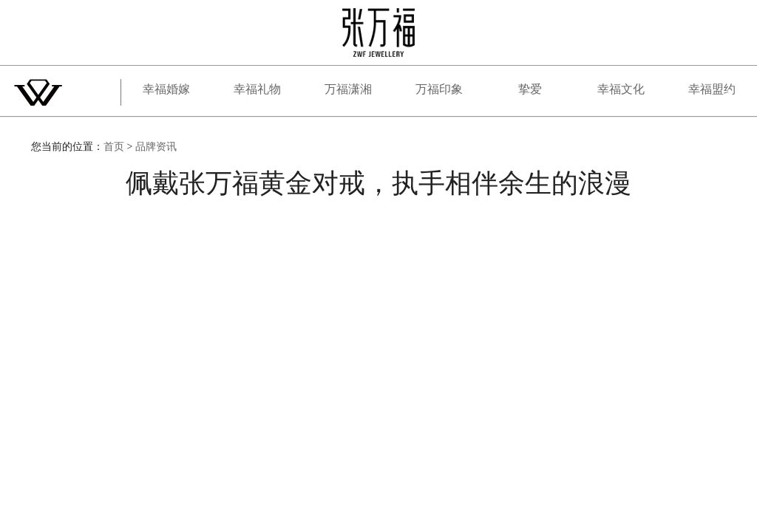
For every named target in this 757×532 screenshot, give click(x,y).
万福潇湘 (348, 89)
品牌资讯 (156, 147)
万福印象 (439, 89)
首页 (114, 147)
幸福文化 (621, 89)
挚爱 (530, 89)
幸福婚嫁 (166, 89)
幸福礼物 (257, 89)
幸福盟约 (712, 89)
